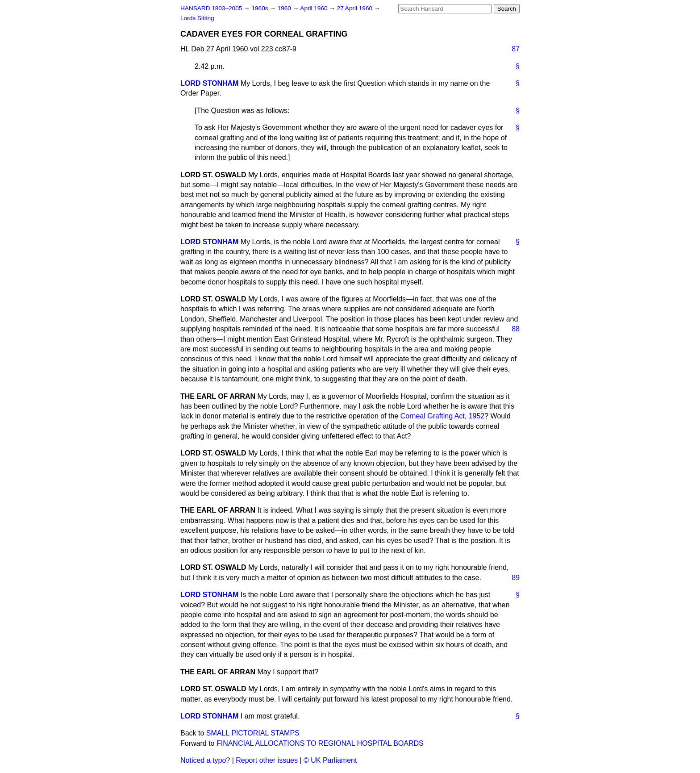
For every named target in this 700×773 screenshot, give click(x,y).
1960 (285, 8)
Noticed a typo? (205, 760)
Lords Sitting (197, 18)
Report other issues (267, 760)
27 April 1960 (356, 8)
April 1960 (315, 8)
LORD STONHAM (209, 83)
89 (516, 578)
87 (516, 49)
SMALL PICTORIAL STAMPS (253, 733)
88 (516, 329)
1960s (260, 8)
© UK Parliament (330, 760)
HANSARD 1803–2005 (211, 8)
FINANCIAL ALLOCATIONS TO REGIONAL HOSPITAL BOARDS (320, 743)
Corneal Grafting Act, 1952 (443, 416)
